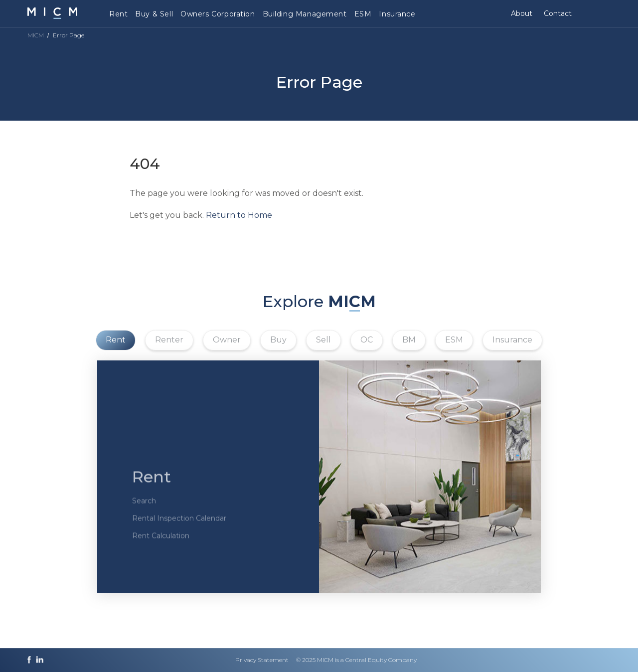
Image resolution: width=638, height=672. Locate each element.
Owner (227, 340)
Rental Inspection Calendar (179, 525)
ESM (363, 14)
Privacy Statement (262, 660)
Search (144, 507)
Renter (169, 340)
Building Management (305, 14)
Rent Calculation (161, 542)
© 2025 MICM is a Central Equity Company (356, 660)
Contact (558, 13)
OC (367, 340)
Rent (118, 14)
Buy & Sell (154, 14)
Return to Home (239, 215)
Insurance (397, 14)
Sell (323, 340)
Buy (278, 340)
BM (409, 340)
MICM (36, 35)
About (522, 13)
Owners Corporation (218, 14)
